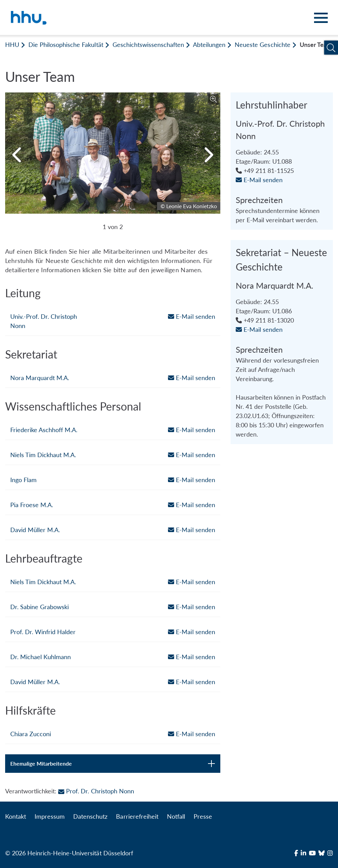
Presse (203, 816)
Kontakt (16, 816)
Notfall (176, 816)
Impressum (50, 816)
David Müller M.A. (35, 530)
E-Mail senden (191, 316)
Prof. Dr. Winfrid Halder (43, 632)
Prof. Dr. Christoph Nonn (96, 791)
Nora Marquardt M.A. (40, 378)
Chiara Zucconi (31, 734)
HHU (12, 45)
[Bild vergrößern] (213, 99)
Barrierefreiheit (137, 816)
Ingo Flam (23, 480)
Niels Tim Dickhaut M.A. (43, 455)
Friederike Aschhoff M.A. (44, 430)
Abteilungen (209, 45)
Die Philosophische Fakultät (66, 45)
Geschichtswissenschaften (148, 45)
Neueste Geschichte (262, 45)
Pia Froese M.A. (32, 505)
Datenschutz (90, 816)
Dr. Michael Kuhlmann (41, 657)
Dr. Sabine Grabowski (40, 607)
